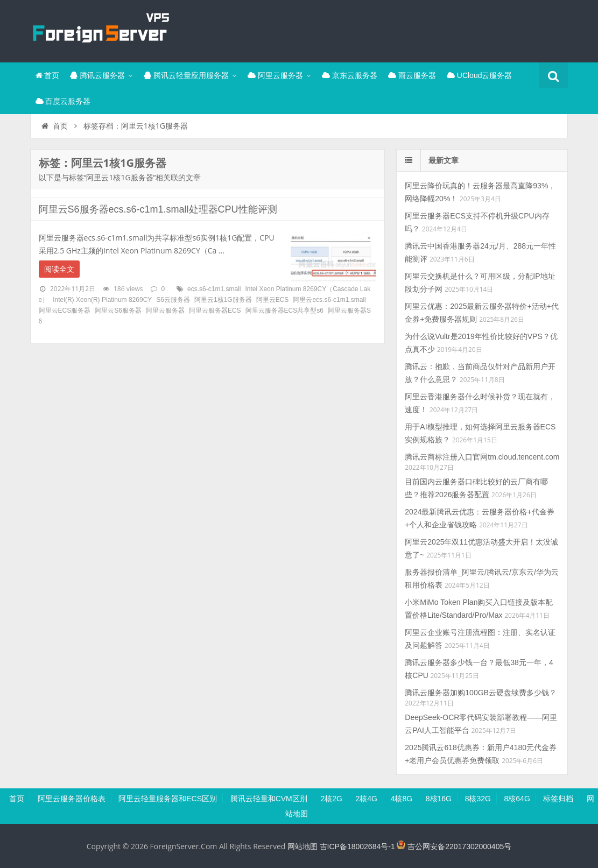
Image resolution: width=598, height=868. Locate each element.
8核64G (517, 799)
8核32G (478, 799)
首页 (48, 75)
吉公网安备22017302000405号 (454, 846)
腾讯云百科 (100, 30)
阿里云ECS (273, 300)
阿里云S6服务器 (118, 310)
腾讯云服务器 (97, 75)
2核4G (367, 799)
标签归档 (558, 799)
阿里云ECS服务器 (65, 310)
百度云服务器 (63, 101)
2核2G (331, 799)
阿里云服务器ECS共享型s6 (284, 310)
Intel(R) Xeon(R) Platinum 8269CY (102, 300)
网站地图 (302, 846)
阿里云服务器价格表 (72, 799)
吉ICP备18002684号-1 (357, 846)
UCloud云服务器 (480, 75)
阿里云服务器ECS (215, 310)
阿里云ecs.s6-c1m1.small (329, 300)
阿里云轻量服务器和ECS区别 (168, 799)
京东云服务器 (350, 75)
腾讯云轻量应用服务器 (186, 75)
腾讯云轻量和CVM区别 (269, 799)
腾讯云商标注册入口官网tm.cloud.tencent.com (482, 457)
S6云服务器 (173, 300)
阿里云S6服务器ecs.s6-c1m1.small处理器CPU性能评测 (158, 209)
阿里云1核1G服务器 (223, 300)
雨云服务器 (412, 75)
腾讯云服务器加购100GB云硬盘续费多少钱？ (481, 693)
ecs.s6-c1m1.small (214, 289)
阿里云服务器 (275, 75)
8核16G (439, 799)
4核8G (402, 799)
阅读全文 (59, 269)
